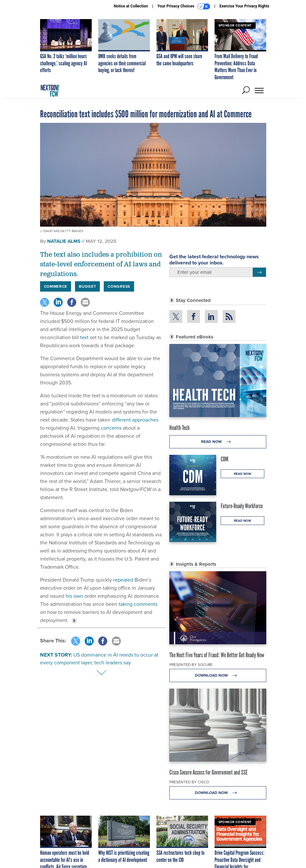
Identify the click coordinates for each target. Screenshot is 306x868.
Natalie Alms (64, 241)
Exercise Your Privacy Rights (244, 6)
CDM (225, 459)
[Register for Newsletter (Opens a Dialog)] (259, 272)
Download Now (218, 675)
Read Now (218, 442)
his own (74, 596)
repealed (123, 580)
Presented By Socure (191, 665)
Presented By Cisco (189, 782)
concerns (111, 428)
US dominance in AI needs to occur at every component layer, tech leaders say (99, 659)
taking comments (138, 604)
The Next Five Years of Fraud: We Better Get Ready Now (217, 655)
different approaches (135, 420)
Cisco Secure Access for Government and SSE (208, 772)
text (84, 337)
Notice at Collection (131, 6)
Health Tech (179, 428)
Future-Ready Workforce (242, 506)
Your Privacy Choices (184, 6)
